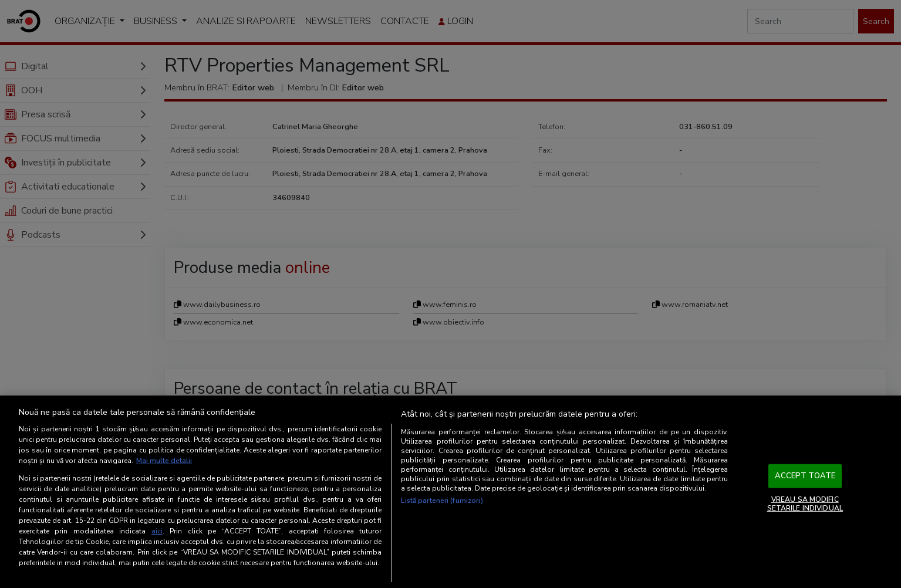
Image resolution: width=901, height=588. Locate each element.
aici (157, 531)
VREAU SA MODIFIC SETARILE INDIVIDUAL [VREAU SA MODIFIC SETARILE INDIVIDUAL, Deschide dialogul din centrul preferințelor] (805, 503)
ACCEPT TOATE (805, 476)
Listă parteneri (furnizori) (442, 501)
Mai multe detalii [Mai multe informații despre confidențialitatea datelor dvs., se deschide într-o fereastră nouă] (164, 461)
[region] (450, 492)
